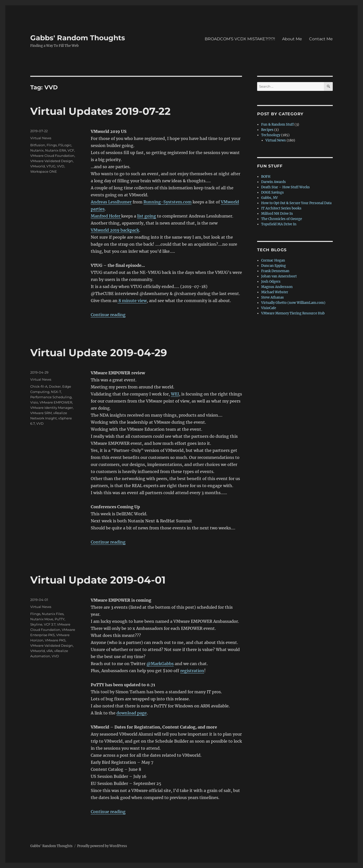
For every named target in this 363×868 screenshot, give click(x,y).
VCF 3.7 (50, 624)
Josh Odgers (271, 282)
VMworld (38, 166)
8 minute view (132, 301)
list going (147, 216)
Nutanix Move (42, 619)
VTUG (51, 166)
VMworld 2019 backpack (115, 230)
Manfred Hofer (106, 216)
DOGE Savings (273, 192)
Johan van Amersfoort (279, 276)
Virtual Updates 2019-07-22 (100, 111)
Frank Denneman (275, 271)
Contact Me (321, 39)
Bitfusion (38, 145)
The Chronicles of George (282, 219)
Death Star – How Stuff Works (285, 187)
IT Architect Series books (281, 208)
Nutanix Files (53, 614)
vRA (50, 651)
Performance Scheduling (51, 397)
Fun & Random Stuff (277, 124)
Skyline (36, 624)
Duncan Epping (274, 266)
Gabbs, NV (269, 198)
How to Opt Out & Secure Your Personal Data (296, 203)
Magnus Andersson (277, 287)
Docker (55, 386)
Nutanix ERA (56, 150)
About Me (292, 39)
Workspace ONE (44, 171)
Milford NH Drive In (277, 214)
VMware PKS (55, 640)
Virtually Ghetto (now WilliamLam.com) (293, 303)
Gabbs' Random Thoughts (78, 38)
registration (192, 671)
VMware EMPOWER (56, 402)
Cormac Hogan (273, 260)
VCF (71, 150)
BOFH (266, 177)
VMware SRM (41, 413)
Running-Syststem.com (168, 202)
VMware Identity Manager (52, 408)
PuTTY (60, 619)
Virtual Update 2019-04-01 (98, 580)
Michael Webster (275, 292)
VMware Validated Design (52, 161)
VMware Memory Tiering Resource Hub (293, 313)
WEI (175, 394)
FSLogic (65, 145)
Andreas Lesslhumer (111, 202)
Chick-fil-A (39, 386)
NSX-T (56, 392)
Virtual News (41, 138)
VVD (61, 166)
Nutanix (37, 150)
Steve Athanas (273, 297)
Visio (34, 402)
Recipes (267, 130)
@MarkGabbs (160, 664)
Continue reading (108, 315)
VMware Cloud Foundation (52, 156)
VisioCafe (269, 308)
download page (132, 713)
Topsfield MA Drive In (279, 224)
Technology (271, 135)
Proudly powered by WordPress (102, 846)
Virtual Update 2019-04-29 (99, 353)
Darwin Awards (274, 182)
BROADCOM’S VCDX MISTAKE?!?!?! (240, 39)
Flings (52, 145)
